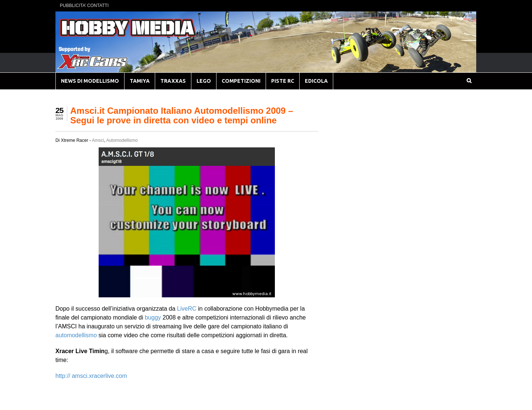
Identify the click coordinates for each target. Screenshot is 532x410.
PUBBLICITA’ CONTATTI (84, 6)
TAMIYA (140, 81)
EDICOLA (316, 81)
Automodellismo (122, 140)
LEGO (204, 81)
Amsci (98, 140)
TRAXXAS (173, 81)
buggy (153, 317)
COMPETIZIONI (241, 81)
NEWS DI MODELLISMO (90, 81)
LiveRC (187, 309)
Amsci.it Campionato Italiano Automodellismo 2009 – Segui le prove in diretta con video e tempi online (182, 115)
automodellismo (76, 335)
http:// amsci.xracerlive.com (91, 376)
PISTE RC (283, 81)
